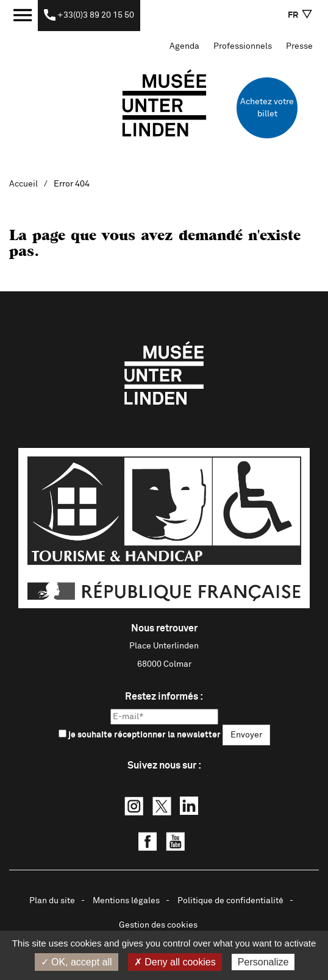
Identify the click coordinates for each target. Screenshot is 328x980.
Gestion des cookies (158, 925)
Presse (299, 46)
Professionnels (243, 46)
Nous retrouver (164, 628)
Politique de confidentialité (230, 901)
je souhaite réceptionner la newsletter (140, 734)
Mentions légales (126, 901)
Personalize (263, 962)
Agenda (184, 46)
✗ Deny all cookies (175, 962)
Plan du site (52, 901)
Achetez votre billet (267, 108)
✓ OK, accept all (77, 962)
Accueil (23, 184)
